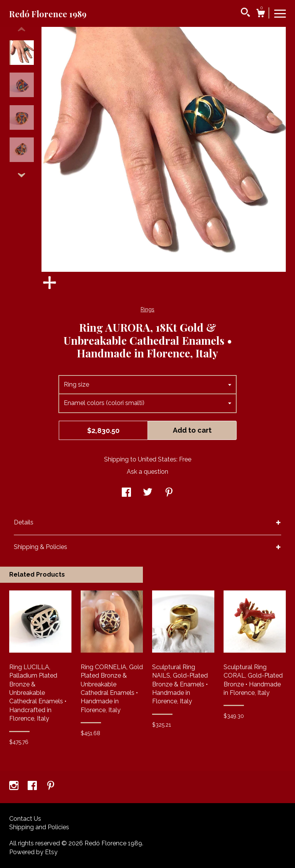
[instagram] (15, 786)
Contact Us (25, 819)
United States (157, 459)
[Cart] (260, 14)
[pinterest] (51, 786)
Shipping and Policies (39, 827)
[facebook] (33, 786)
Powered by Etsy (33, 852)
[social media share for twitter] (148, 493)
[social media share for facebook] (126, 493)
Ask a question (147, 472)
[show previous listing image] (22, 30)
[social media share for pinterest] (169, 493)
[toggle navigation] (280, 13)
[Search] (245, 13)
